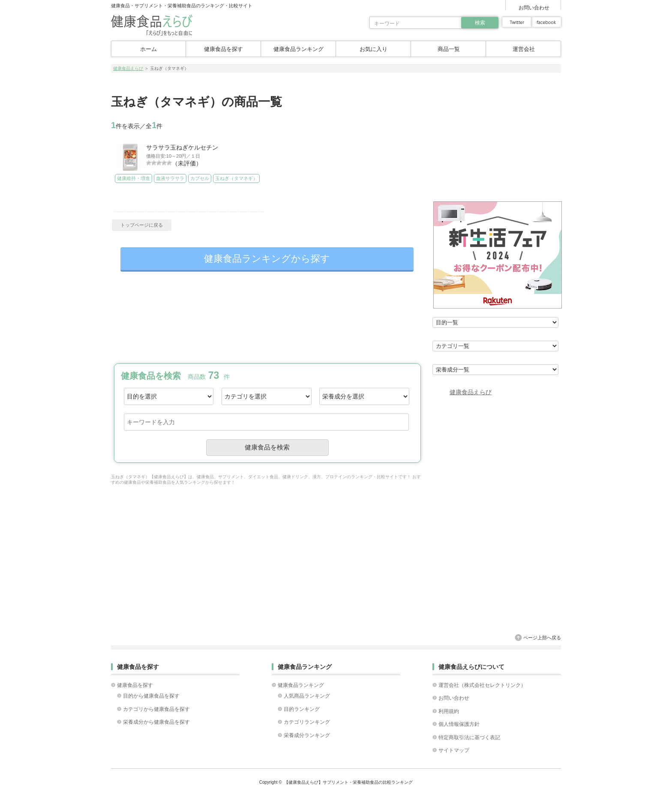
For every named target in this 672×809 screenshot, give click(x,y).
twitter (517, 22)
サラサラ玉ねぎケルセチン (182, 147)
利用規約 (449, 711)
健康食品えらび (128, 68)
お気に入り (373, 49)
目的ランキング (302, 709)
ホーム (148, 49)
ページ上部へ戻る (542, 638)
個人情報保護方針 (459, 724)
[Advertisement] (267, 318)
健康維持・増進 (133, 178)
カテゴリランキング (307, 722)
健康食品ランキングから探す (267, 259)
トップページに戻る (142, 225)
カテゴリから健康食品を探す (156, 709)
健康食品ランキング (298, 49)
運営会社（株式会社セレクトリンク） (482, 685)
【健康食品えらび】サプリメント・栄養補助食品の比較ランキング (348, 782)
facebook (546, 22)
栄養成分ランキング (307, 735)
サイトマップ (454, 750)
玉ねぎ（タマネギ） (233, 178)
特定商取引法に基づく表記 (469, 737)
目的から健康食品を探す (151, 696)
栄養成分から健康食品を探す (156, 722)
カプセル (198, 178)
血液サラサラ (169, 178)
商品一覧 (449, 49)
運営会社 (524, 49)
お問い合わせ (534, 8)
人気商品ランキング (307, 696)
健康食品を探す (223, 49)
